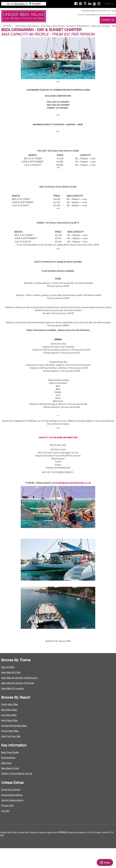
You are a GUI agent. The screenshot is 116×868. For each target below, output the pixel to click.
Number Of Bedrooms (78, 26)
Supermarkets (8, 758)
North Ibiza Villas (9, 720)
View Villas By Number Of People (18, 683)
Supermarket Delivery (12, 795)
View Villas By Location (13, 689)
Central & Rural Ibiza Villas (14, 726)
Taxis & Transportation (12, 800)
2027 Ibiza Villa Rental (53, 26)
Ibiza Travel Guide (10, 752)
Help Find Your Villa (11, 736)
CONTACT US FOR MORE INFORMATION (58, 437)
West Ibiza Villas (9, 710)
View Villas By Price (11, 672)
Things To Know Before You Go (17, 774)
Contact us (108, 20)
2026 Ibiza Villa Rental (27, 26)
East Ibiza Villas (9, 715)
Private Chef (7, 806)
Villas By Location (101, 26)
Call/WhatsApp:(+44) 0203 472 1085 (99, 11)
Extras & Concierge (11, 790)
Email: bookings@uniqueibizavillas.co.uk (97, 15)
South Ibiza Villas (10, 704)
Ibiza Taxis (6, 763)
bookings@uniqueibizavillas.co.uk (73, 483)
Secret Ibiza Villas (10, 731)
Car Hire (5, 811)
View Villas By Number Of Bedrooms (19, 678)
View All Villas (8, 667)
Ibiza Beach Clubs (10, 768)
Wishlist (7, 26)
